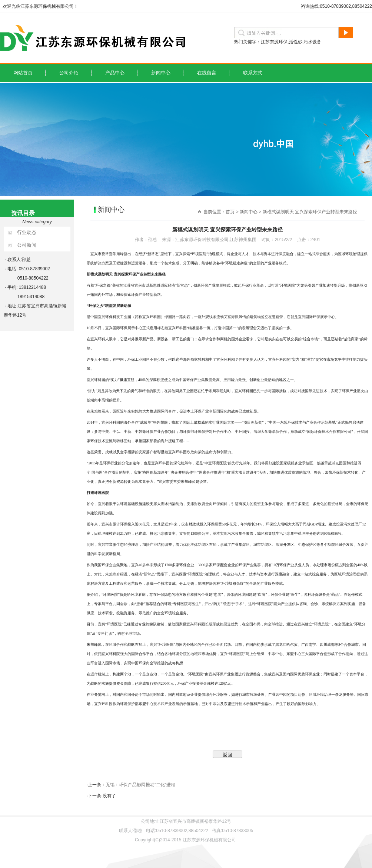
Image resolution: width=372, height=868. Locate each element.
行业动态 (27, 232)
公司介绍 (69, 73)
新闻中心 (161, 73)
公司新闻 (27, 245)
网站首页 (23, 73)
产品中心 (115, 73)
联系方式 (253, 73)
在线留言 (207, 73)
